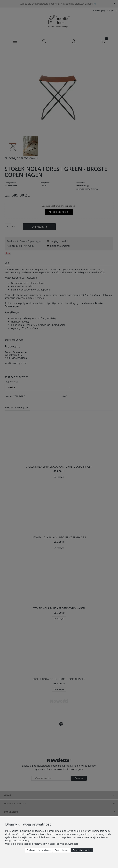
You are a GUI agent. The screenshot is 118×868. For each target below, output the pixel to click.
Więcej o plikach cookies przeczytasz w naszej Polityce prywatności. (42, 844)
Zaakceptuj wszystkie (82, 850)
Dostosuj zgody (62, 850)
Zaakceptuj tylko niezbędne (39, 850)
